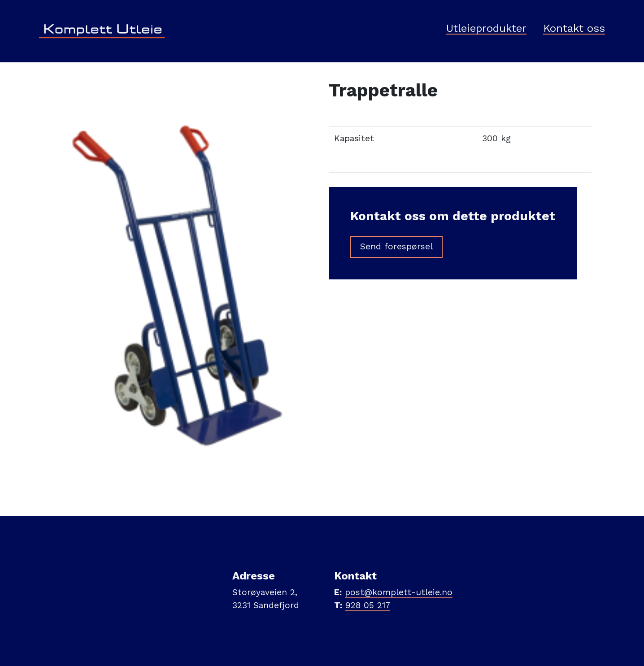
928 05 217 (368, 605)
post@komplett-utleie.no (399, 592)
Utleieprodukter (486, 29)
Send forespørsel (396, 246)
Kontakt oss (574, 29)
